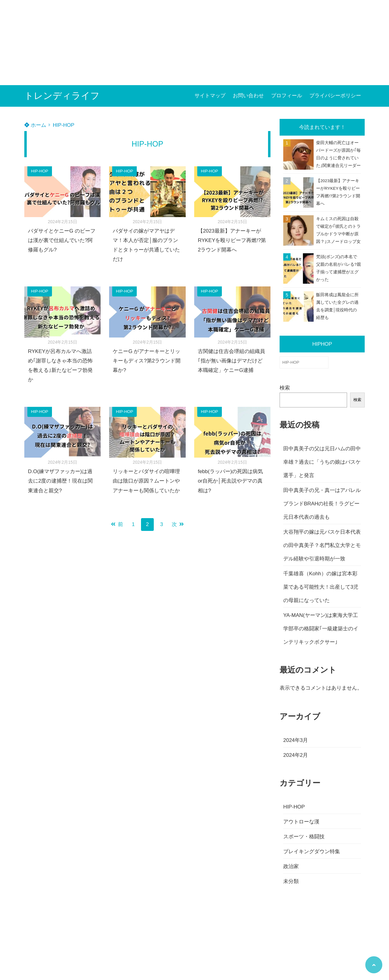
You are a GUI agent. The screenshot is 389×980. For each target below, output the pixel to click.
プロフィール (287, 96)
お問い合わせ (248, 96)
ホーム (35, 125)
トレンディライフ (62, 96)
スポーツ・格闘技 (304, 837)
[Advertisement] (182, 43)
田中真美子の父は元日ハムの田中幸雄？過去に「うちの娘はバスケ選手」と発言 (322, 462)
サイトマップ (210, 96)
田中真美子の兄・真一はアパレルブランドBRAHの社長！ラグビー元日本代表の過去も (322, 504)
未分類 (291, 881)
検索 (285, 388)
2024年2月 (296, 755)
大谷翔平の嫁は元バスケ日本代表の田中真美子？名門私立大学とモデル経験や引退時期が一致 (322, 545)
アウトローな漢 (301, 822)
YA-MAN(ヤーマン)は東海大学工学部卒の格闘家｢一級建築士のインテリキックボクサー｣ (321, 629)
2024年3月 (296, 740)
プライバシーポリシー (335, 96)
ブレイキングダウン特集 (312, 852)
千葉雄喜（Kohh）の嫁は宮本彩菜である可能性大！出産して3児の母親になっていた (321, 587)
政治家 (291, 866)
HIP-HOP (64, 125)
